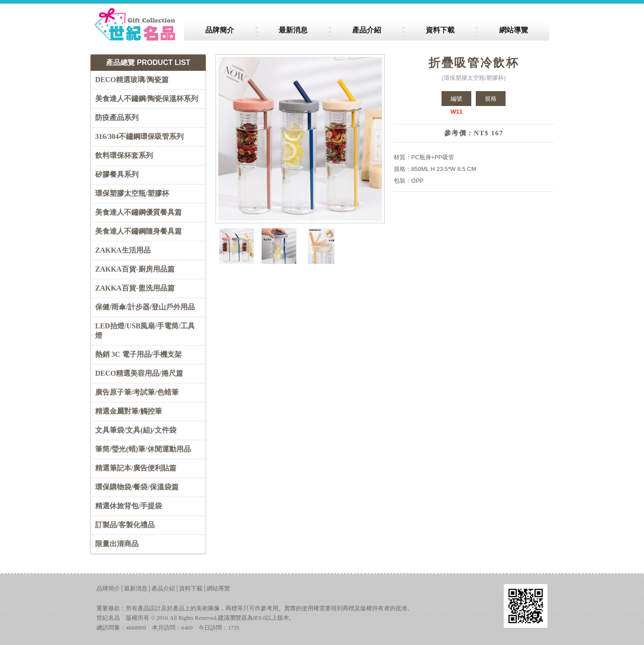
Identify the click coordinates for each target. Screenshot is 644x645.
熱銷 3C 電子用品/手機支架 (138, 354)
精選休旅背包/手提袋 (129, 506)
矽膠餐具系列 (117, 174)
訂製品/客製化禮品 (125, 525)
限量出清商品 (117, 544)
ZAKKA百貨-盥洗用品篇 (135, 288)
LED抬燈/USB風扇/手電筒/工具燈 (145, 331)
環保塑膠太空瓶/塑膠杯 (132, 193)
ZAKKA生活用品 (123, 250)
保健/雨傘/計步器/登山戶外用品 (145, 307)
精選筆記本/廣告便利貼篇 (136, 468)
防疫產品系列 (117, 117)
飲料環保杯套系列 (124, 155)
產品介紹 (163, 589)
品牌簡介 (108, 589)
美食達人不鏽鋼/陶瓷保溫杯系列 (147, 99)
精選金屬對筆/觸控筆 (129, 411)
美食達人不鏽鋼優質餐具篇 (138, 212)
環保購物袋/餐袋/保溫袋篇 (137, 487)
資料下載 (191, 589)
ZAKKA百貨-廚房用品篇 (135, 269)
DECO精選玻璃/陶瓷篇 (132, 80)
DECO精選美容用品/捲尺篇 (139, 373)
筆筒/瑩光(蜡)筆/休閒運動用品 (143, 449)
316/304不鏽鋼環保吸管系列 (139, 136)
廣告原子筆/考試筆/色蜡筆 (137, 392)
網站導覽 (218, 589)
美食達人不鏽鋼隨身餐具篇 (138, 231)
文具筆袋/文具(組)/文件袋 (136, 430)
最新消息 (136, 589)
